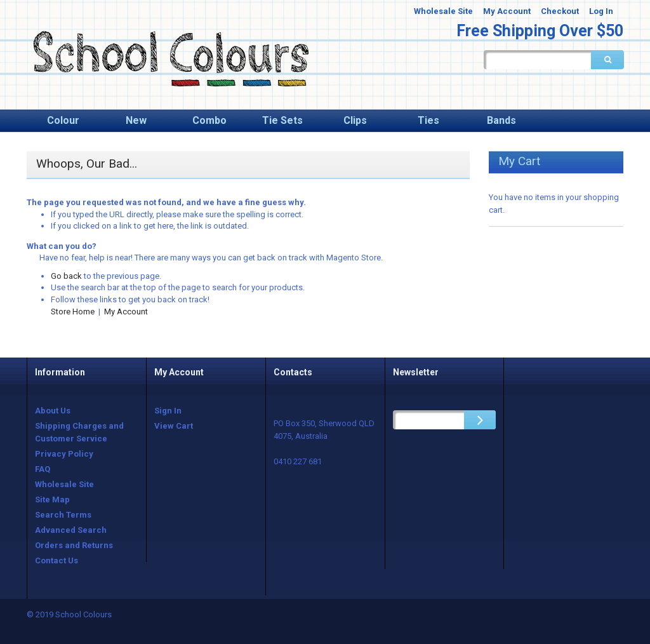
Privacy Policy (64, 454)
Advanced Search (71, 530)
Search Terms (63, 515)
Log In (601, 11)
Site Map (52, 500)
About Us (53, 411)
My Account (507, 11)
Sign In (168, 411)
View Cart (174, 426)
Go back (66, 276)
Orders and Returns (74, 545)
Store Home (73, 312)
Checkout (560, 11)
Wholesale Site (443, 11)
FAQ (43, 469)
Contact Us (56, 560)
